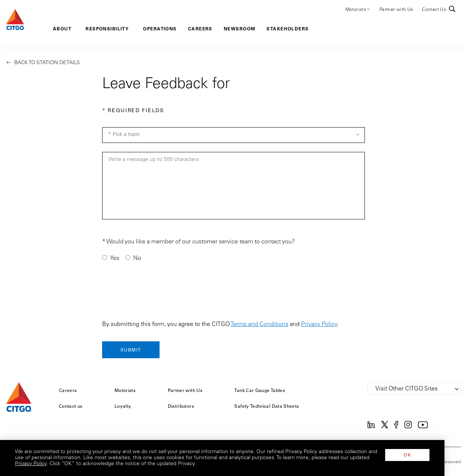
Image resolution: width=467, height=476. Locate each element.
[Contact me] (105, 258)
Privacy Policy (319, 324)
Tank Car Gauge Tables (260, 390)
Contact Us (434, 10)
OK (430, 455)
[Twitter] (385, 427)
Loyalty (123, 406)
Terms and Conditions (259, 324)
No (137, 258)
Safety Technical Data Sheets (267, 406)
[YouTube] (423, 427)
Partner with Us (396, 10)
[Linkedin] (371, 427)
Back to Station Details (43, 63)
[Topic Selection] (234, 135)
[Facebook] (396, 427)
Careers (200, 29)
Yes (115, 258)
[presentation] (159, 293)
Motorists (358, 9)
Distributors (181, 406)
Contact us (71, 406)
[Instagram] (408, 427)
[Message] (234, 186)
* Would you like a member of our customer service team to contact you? (198, 242)
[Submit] (131, 350)
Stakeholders (288, 29)
